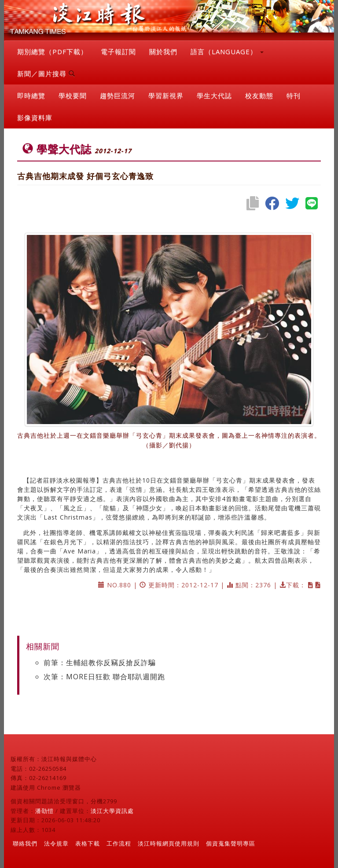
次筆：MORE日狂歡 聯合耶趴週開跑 (104, 677)
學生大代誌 (214, 95)
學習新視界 (166, 95)
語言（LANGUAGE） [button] (227, 51)
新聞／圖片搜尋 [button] (46, 73)
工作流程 (119, 843)
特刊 (294, 95)
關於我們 (163, 51)
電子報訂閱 (118, 51)
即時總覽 (31, 95)
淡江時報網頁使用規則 (169, 843)
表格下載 (88, 843)
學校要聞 (73, 95)
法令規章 (56, 843)
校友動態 (259, 95)
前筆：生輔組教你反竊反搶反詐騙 (100, 663)
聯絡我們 (25, 843)
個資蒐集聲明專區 (231, 843)
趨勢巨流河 (118, 95)
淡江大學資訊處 (112, 811)
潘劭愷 (44, 811)
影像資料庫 (35, 117)
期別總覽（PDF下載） (52, 51)
